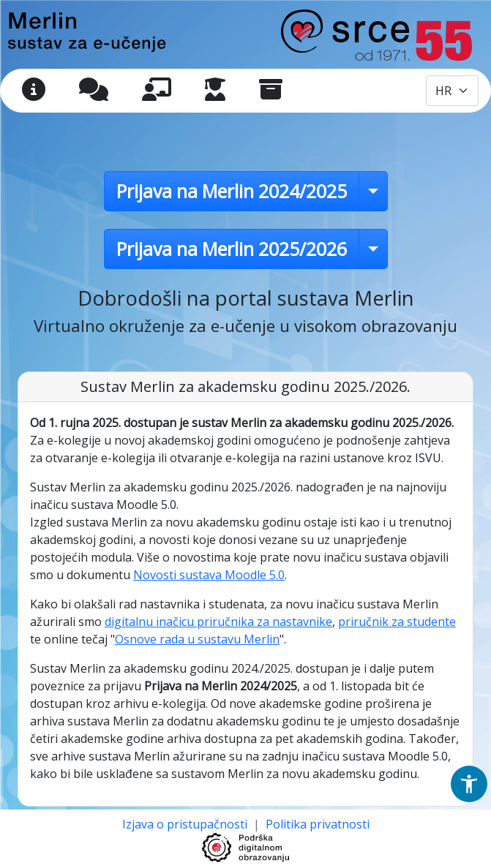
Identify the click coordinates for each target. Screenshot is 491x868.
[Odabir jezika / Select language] (452, 91)
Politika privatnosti (318, 824)
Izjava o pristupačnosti (186, 824)
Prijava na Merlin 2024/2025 (232, 191)
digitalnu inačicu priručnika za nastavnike (218, 622)
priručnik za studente (397, 622)
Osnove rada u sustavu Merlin (197, 639)
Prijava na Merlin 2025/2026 (232, 249)
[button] (469, 784)
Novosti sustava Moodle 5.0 (209, 575)
